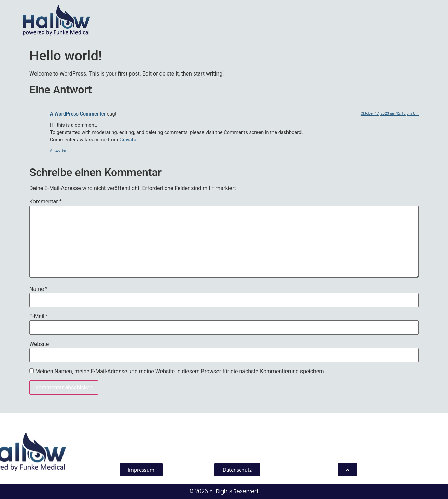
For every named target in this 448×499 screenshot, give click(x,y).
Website (39, 344)
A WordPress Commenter (78, 114)
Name (39, 289)
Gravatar (129, 140)
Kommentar (46, 202)
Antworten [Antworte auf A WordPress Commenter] (59, 151)
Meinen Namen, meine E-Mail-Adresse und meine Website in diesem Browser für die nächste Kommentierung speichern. (180, 372)
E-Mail (39, 316)
